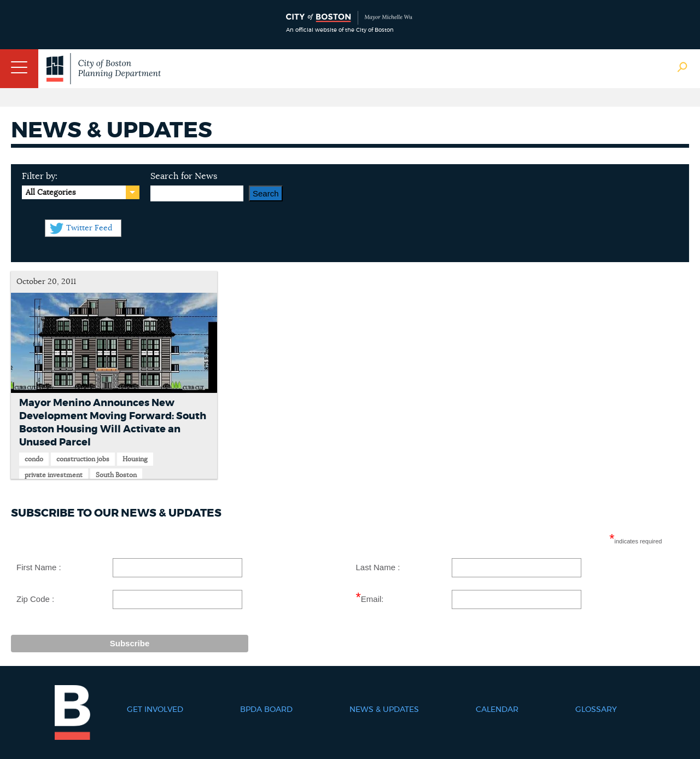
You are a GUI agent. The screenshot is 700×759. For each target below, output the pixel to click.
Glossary (596, 710)
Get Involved (155, 710)
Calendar (497, 710)
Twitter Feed (89, 228)
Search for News (184, 176)
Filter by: (40, 176)
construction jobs (83, 459)
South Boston (116, 475)
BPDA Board (266, 710)
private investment (54, 475)
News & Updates (384, 710)
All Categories (51, 193)
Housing (135, 459)
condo (34, 459)
